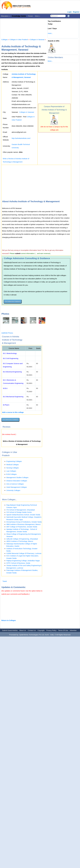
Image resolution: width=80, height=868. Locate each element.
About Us (23, 630)
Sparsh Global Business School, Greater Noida (23, 515)
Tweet (5, 581)
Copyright (41, 630)
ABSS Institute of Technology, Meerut (20, 541)
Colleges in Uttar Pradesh (19, 40)
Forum (30, 16)
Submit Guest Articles (10, 630)
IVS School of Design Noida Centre (19, 512)
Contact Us (32, 630)
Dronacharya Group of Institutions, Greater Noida (24, 522)
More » (38, 16)
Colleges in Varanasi (37, 40)
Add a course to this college (13, 412)
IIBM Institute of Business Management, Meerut (23, 524)
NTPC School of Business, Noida (18, 563)
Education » (5, 16)
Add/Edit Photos (7, 333)
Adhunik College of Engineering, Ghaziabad (22, 539)
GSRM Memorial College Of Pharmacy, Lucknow (24, 553)
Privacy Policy (51, 630)
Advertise (73, 630)
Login (69, 12)
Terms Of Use (63, 630)
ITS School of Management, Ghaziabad (21, 510)
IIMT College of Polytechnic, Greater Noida (22, 527)
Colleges (5, 40)
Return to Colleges (9, 620)
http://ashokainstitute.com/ (21, 138)
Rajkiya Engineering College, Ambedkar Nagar (23, 561)
